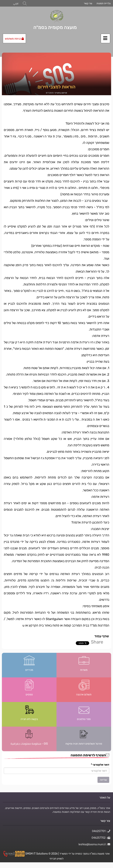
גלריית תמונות (104, 3)
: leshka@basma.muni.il (94, 844)
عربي (16, 3)
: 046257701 (101, 831)
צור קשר (88, 3)
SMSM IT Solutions (37, 854)
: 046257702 (101, 838)
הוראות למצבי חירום (57, 87)
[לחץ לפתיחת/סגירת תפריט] (105, 38)
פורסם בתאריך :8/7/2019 (57, 93)
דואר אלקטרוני (100, 765)
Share (97, 642)
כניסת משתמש (14, 39)
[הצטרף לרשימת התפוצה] (57, 771)
